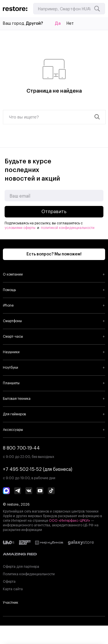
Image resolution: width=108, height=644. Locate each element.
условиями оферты (20, 228)
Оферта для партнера (21, 567)
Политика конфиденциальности (29, 574)
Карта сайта (13, 589)
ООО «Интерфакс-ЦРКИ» (70, 521)
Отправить (54, 212)
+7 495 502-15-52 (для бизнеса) (38, 469)
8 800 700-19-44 (21, 448)
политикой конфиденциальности (68, 228)
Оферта (9, 582)
